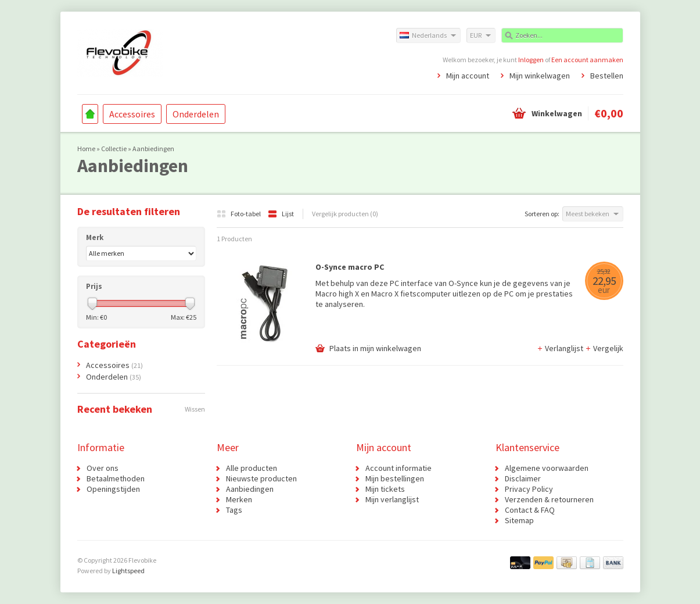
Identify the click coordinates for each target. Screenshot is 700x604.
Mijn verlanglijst (392, 499)
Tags (234, 510)
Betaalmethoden (116, 478)
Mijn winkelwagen (540, 76)
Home (90, 114)
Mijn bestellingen (395, 478)
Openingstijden (113, 489)
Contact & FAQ (530, 510)
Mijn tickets (385, 489)
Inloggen (531, 60)
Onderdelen (196, 114)
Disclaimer (523, 478)
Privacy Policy (529, 489)
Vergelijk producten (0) (345, 214)
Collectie (114, 149)
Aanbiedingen (153, 149)
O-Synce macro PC (350, 267)
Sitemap (519, 520)
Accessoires (132, 114)
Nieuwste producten (261, 478)
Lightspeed (128, 571)
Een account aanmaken (587, 60)
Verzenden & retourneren (549, 499)
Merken (239, 499)
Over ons (103, 468)
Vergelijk (604, 348)
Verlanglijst (561, 348)
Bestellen (607, 76)
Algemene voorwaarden (547, 468)
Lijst (281, 214)
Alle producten (252, 468)
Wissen (195, 409)
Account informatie (399, 468)
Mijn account (468, 76)
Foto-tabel (239, 214)
